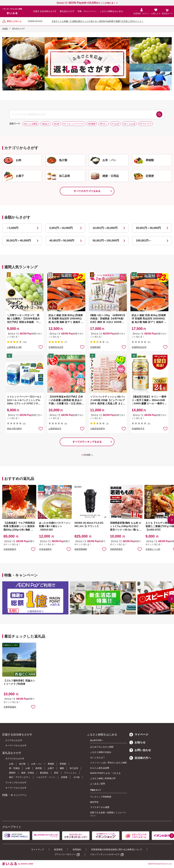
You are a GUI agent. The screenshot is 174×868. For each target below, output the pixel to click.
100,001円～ (144, 241)
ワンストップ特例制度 (101, 797)
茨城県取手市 (138, 429)
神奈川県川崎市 (14, 429)
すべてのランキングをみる (87, 442)
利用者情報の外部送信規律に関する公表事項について (117, 849)
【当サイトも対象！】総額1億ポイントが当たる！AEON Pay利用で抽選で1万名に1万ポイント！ (97, 21)
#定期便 (92, 124)
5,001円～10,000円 (61, 228)
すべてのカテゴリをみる (87, 191)
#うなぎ (115, 124)
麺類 (62, 768)
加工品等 (74, 768)
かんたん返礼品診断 (100, 768)
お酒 (28, 768)
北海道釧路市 (10, 549)
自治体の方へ (140, 758)
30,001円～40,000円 (19, 241)
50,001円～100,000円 (106, 241)
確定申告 (94, 802)
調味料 (12, 773)
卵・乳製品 (14, 768)
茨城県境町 (95, 347)
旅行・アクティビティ (20, 777)
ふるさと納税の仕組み (101, 752)
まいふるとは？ (98, 757)
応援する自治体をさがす (45, 11)
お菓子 (51, 768)
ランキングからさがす (16, 782)
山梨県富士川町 (14, 347)
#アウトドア (145, 124)
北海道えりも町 (153, 549)
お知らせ (137, 742)
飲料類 (39, 768)
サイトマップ (38, 849)
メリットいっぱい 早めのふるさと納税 (108, 763)
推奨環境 (58, 849)
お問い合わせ (140, 750)
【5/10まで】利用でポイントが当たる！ (86, 3)
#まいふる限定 (31, 124)
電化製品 (44, 773)
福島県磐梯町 (81, 549)
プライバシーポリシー (65, 854)
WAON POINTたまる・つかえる (105, 773)
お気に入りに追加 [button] (41, 347)
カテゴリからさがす (15, 758)
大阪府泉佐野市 (98, 429)
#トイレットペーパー (74, 124)
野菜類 (63, 764)
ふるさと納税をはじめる (111, 11)
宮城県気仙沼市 (56, 347)
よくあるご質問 (98, 784)
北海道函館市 (45, 549)
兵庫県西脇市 (10, 707)
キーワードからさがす (16, 745)
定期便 (64, 777)
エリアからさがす (14, 740)
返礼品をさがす (67, 11)
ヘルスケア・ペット (46, 777)
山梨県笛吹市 (55, 429)
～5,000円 (12, 228)
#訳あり (46, 124)
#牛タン (103, 124)
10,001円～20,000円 (105, 228)
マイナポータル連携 (100, 807)
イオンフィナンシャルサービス (105, 854)
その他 (76, 777)
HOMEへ (88, 455)
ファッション (70, 773)
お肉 (11, 764)
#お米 (56, 124)
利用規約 (77, 849)
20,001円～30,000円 (148, 228)
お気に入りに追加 (33, 549)
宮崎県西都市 (116, 549)
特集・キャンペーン (87, 11)
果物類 (51, 764)
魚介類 (22, 764)
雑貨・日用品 (28, 773)
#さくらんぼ (129, 124)
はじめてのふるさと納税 (102, 747)
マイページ (139, 735)
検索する (159, 114)
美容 (56, 773)
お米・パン (37, 764)
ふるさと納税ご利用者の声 (103, 778)
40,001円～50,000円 (62, 241)
